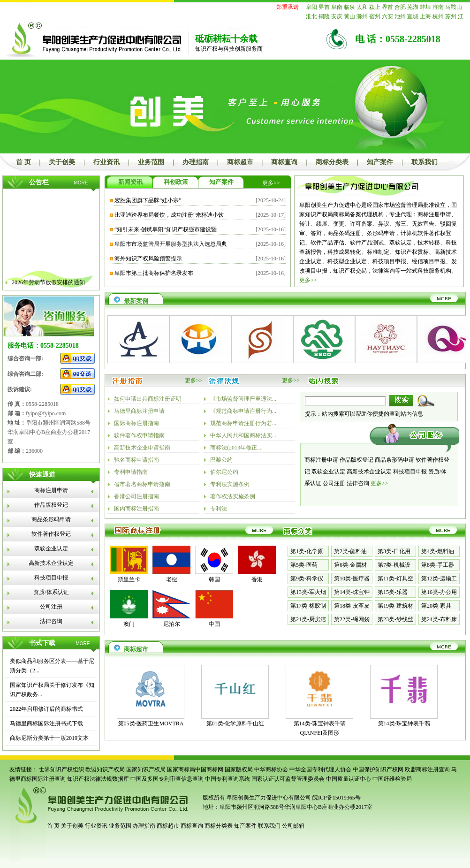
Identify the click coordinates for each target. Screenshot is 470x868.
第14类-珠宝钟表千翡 (404, 723)
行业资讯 (106, 162)
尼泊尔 (172, 624)
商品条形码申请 (51, 519)
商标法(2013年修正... (236, 448)
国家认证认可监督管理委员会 (288, 779)
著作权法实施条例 (233, 496)
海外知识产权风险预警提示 (148, 259)
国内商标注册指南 (136, 509)
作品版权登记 (51, 505)
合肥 (400, 7)
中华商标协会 (271, 769)
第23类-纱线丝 (395, 619)
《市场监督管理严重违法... (243, 399)
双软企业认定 (51, 548)
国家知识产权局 (146, 769)
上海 (425, 16)
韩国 (214, 579)
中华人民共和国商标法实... (243, 435)
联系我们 (425, 162)
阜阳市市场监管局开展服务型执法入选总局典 (171, 244)
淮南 (438, 7)
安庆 (337, 16)
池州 (400, 16)
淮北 (311, 16)
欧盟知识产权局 (105, 769)
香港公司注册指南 (136, 496)
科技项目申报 (51, 578)
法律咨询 (51, 621)
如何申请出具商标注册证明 (148, 399)
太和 (362, 7)
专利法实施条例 (230, 484)
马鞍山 (454, 7)
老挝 (172, 579)
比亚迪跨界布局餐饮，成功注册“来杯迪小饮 (169, 215)
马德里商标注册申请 (139, 411)
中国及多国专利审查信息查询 (167, 779)
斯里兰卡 (129, 579)
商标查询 (284, 162)
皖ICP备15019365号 (337, 798)
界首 (324, 7)
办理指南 (196, 162)
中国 (214, 624)
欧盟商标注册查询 (427, 769)
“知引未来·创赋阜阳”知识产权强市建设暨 (166, 229)
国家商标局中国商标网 (195, 769)
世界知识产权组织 (61, 769)
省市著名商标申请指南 (142, 484)
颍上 (375, 7)
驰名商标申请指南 (136, 460)
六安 (387, 16)
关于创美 (62, 162)
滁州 (362, 16)
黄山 (349, 16)
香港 (257, 579)
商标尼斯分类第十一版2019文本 (49, 738)
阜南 (337, 7)
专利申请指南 (131, 472)
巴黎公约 (221, 460)
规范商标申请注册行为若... (243, 423)
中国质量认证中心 (349, 779)
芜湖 (413, 7)
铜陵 (324, 16)
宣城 (413, 16)
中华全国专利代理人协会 (320, 769)
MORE (81, 183)
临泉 (349, 7)
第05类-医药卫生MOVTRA (151, 723)
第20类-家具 (436, 606)
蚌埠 (425, 7)
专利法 (219, 509)
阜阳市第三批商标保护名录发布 (154, 273)
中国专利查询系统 (227, 779)
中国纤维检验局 (392, 779)
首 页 (23, 162)
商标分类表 (332, 162)
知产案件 (380, 162)
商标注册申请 (51, 490)
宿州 (375, 16)
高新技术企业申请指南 (142, 448)
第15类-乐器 (393, 592)
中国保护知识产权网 (378, 769)
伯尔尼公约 (224, 472)
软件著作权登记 (51, 534)
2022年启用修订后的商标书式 (46, 709)
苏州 (451, 16)
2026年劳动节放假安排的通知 (48, 285)
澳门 (129, 624)
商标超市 (240, 162)
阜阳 (311, 7)
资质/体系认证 (51, 592)
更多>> (271, 183)
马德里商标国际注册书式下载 (46, 723)
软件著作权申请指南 (139, 435)
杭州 (438, 16)
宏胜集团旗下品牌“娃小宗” (148, 200)
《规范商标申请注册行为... (243, 411)
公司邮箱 (293, 826)
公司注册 (51, 607)
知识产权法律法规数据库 (98, 779)
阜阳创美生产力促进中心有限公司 (268, 798)
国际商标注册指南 (136, 423)
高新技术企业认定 (51, 563)
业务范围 (151, 162)
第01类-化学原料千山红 (235, 723)
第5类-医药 (304, 565)
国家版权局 (239, 769)
